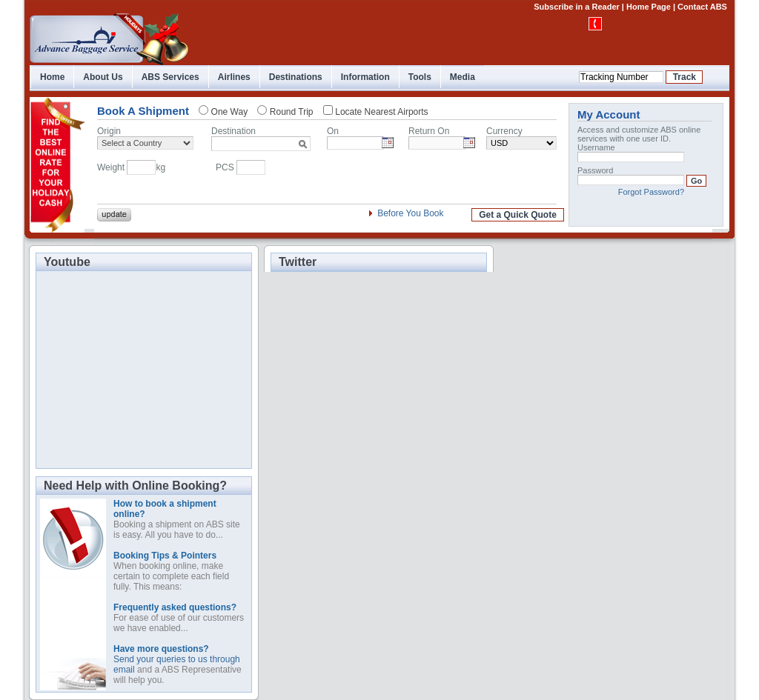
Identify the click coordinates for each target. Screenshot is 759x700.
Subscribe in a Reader (577, 7)
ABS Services (170, 77)
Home (52, 77)
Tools (420, 77)
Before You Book (410, 213)
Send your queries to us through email (177, 659)
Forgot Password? (651, 192)
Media (463, 77)
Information (365, 77)
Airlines (234, 77)
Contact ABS (702, 7)
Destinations (296, 77)
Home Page (649, 7)
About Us (103, 77)
